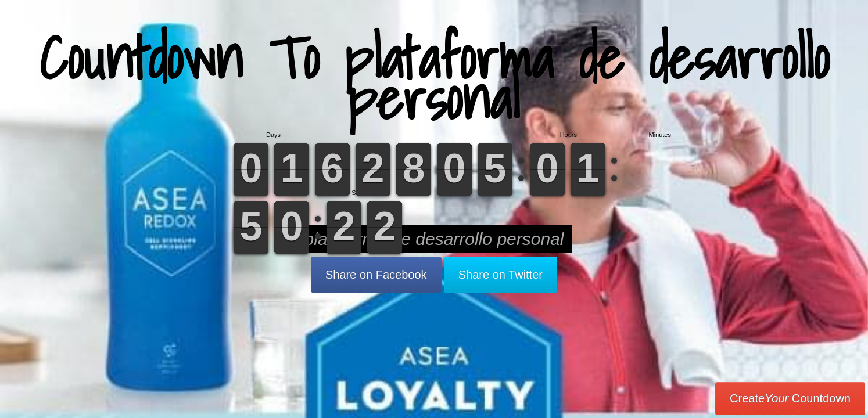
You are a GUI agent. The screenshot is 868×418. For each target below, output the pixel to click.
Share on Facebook (376, 275)
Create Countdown (790, 398)
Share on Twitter (501, 275)
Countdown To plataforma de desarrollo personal (434, 78)
